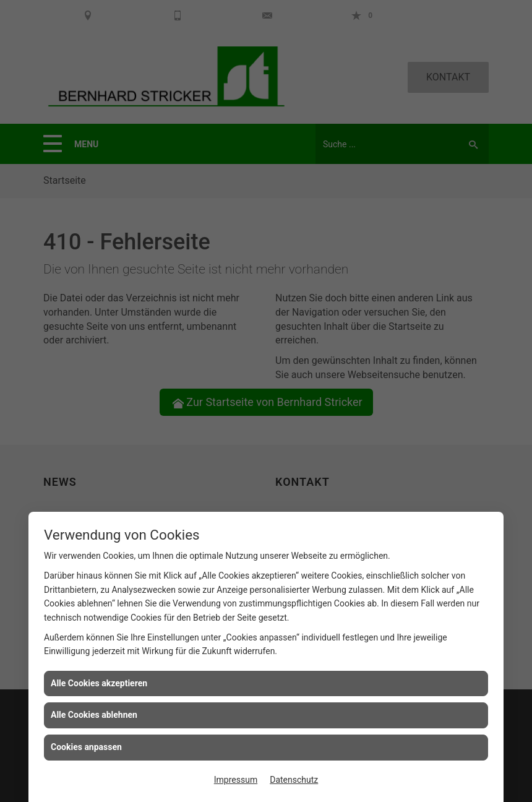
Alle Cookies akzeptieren (99, 683)
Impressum (236, 780)
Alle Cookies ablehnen (94, 715)
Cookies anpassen (86, 747)
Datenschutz (294, 780)
